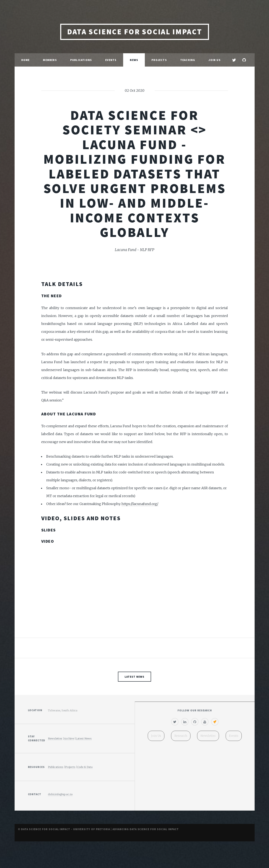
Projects (159, 60)
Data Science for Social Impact (135, 32)
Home (26, 60)
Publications (81, 60)
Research (180, 736)
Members (50, 60)
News (134, 60)
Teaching (188, 60)
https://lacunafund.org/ (140, 504)
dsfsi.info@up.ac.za (60, 794)
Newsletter (55, 738)
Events (111, 60)
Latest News (134, 677)
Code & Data (85, 767)
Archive (69, 738)
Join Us (214, 60)
